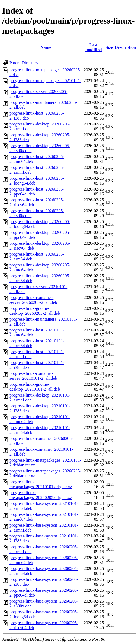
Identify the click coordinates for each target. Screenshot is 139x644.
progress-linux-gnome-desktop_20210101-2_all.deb (35, 387)
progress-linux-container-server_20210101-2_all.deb (33, 376)
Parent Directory (24, 63)
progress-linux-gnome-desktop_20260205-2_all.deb (35, 311)
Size (109, 47)
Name (46, 47)
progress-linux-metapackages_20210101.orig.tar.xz (41, 484)
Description (125, 47)
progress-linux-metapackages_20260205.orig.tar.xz (41, 495)
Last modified (93, 47)
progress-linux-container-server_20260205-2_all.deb (33, 300)
